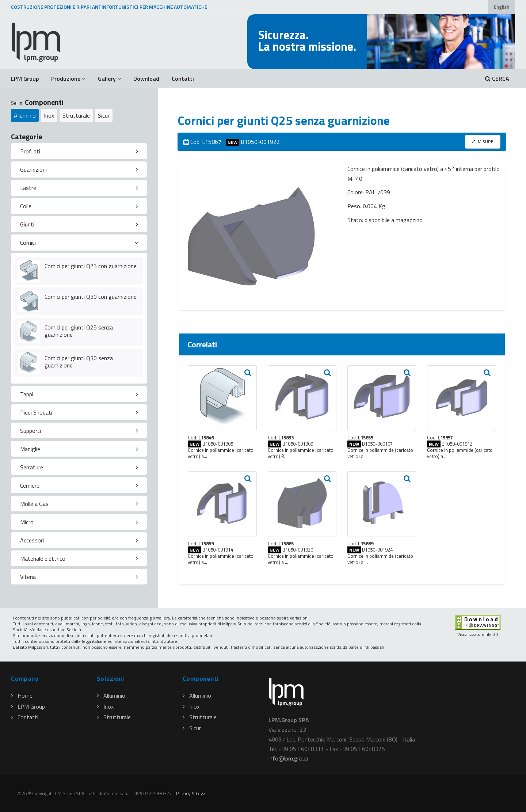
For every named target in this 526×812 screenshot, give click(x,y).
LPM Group (25, 79)
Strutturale (76, 115)
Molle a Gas (34, 504)
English (502, 7)
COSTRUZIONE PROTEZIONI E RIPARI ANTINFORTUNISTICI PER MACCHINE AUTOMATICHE (109, 7)
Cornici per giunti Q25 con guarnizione (91, 266)
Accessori (32, 540)
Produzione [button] (68, 79)
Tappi (27, 394)
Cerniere (30, 485)
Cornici (28, 243)
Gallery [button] (109, 79)
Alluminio (25, 115)
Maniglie (30, 449)
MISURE (483, 142)
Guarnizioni (33, 169)
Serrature (32, 467)
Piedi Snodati (36, 412)
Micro (27, 522)
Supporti (31, 431)
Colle (26, 206)
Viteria (28, 577)
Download (146, 79)
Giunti (27, 224)
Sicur (104, 115)
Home (22, 695)
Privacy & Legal (191, 793)
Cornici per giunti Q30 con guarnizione (91, 297)
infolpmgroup (288, 758)
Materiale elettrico (43, 559)
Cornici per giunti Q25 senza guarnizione (79, 331)
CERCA (497, 79)
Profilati (30, 151)
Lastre (28, 188)
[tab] (79, 151)
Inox (49, 115)
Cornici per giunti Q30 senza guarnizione (79, 362)
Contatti (183, 79)
